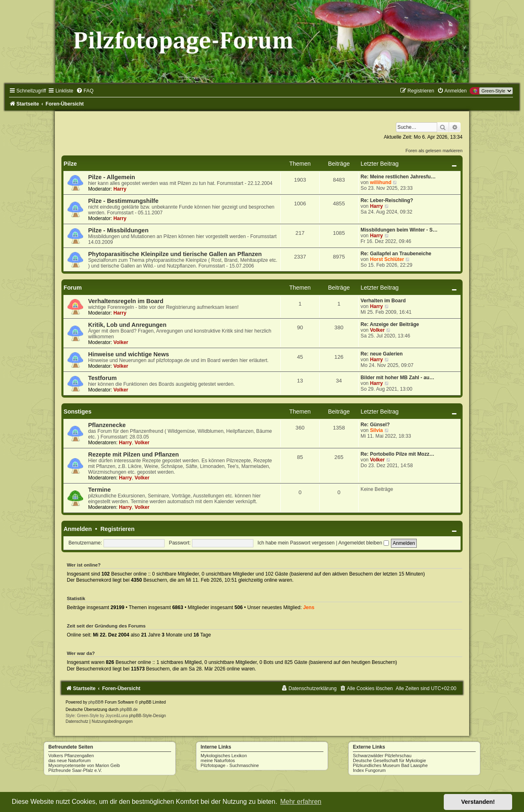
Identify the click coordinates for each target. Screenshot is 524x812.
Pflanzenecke (107, 425)
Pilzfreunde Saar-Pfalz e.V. (75, 770)
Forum (72, 288)
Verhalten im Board (383, 301)
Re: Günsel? (375, 425)
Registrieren (117, 529)
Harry (120, 189)
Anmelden (78, 529)
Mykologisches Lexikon (224, 756)
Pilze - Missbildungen (118, 230)
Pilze (70, 164)
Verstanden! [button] (478, 802)
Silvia (377, 430)
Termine (99, 490)
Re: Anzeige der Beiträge (390, 324)
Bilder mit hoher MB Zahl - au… (398, 378)
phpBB (95, 702)
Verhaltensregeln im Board (126, 301)
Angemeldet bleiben (364, 543)
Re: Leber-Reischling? (387, 200)
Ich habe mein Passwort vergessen (296, 543)
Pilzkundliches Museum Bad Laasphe (390, 765)
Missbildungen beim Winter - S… (399, 230)
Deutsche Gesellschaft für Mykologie (390, 760)
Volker (121, 342)
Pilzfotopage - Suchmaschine (230, 765)
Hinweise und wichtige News (129, 354)
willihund (381, 182)
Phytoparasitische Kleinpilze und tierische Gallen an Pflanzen (175, 254)
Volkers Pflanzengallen (71, 756)
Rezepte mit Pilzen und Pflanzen (133, 454)
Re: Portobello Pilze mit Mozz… (398, 454)
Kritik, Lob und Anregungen (127, 325)
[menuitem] (85, 91)
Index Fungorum (369, 770)
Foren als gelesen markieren (434, 151)
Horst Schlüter (387, 259)
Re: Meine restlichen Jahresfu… (398, 177)
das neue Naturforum (69, 760)
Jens (309, 607)
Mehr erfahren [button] (301, 802)
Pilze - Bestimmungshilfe (123, 201)
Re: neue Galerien (382, 354)
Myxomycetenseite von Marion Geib (84, 765)
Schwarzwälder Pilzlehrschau (382, 756)
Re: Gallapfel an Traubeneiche (396, 254)
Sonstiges (77, 412)
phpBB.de (129, 710)
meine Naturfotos (218, 760)
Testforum (102, 378)
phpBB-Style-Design (147, 716)
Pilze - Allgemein (112, 177)
